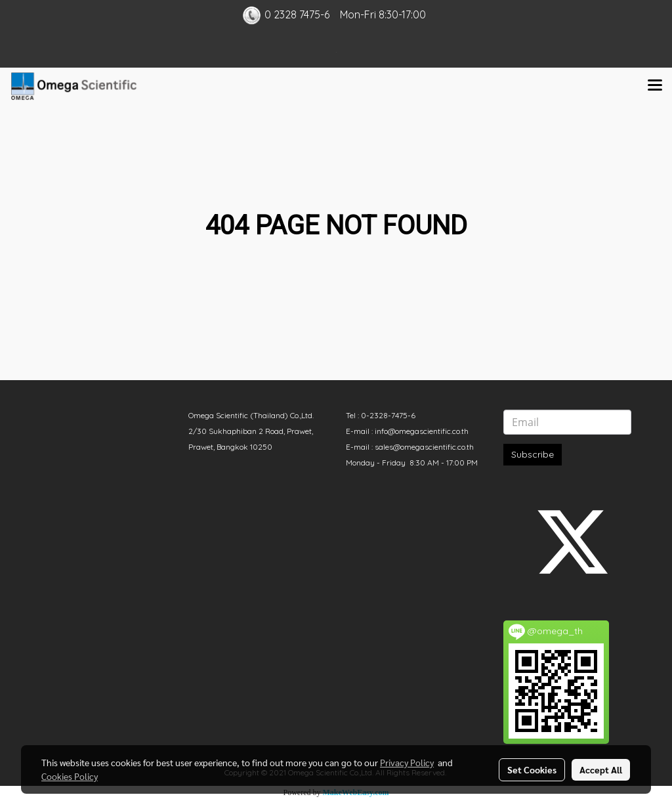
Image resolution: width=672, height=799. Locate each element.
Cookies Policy (70, 776)
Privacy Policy (407, 762)
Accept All (601, 769)
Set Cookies (532, 769)
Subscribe (533, 454)
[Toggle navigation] (655, 86)
